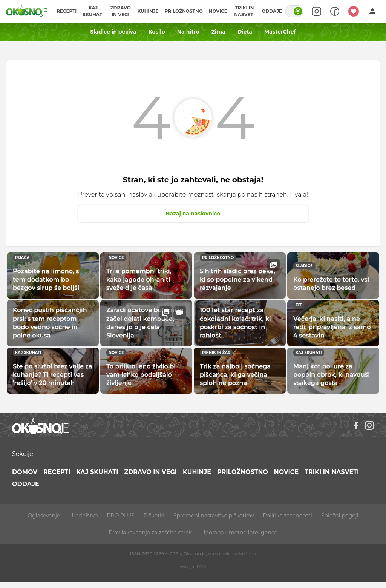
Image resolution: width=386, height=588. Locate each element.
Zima (218, 32)
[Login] (372, 11)
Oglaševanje (44, 516)
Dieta (245, 32)
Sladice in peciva (113, 32)
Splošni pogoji (340, 516)
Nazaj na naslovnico (193, 214)
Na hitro (188, 32)
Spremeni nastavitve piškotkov (214, 516)
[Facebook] (356, 425)
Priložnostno (184, 11)
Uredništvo (83, 516)
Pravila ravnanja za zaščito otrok (150, 533)
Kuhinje (148, 11)
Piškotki (154, 516)
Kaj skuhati (93, 11)
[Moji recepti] (354, 11)
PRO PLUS (121, 516)
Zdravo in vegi (121, 11)
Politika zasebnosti (288, 516)
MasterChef (280, 32)
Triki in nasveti (244, 11)
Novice (218, 11)
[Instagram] (369, 425)
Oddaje (272, 11)
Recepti (67, 11)
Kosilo (156, 32)
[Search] (317, 11)
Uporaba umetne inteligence (239, 533)
